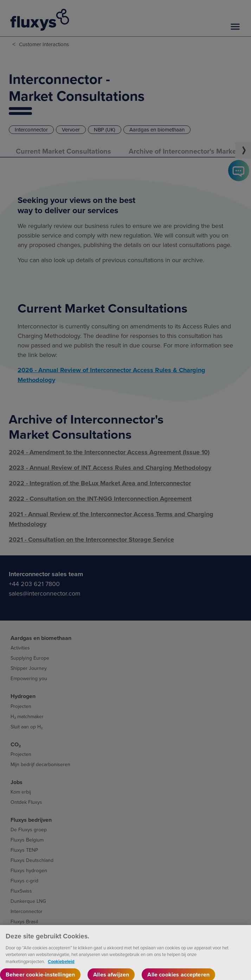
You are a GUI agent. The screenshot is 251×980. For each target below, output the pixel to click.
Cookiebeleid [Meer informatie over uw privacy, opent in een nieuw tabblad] (61, 967)
